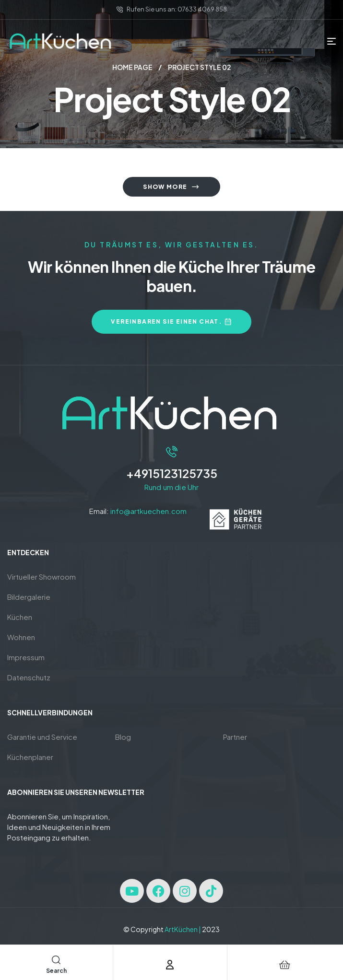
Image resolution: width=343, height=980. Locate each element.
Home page (132, 67)
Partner (235, 737)
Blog (123, 737)
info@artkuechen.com (148, 511)
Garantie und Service (42, 737)
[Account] (170, 965)
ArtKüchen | (183, 929)
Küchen (20, 617)
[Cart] (284, 965)
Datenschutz (29, 677)
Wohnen (21, 637)
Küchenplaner (30, 757)
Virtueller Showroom (41, 577)
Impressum (26, 657)
